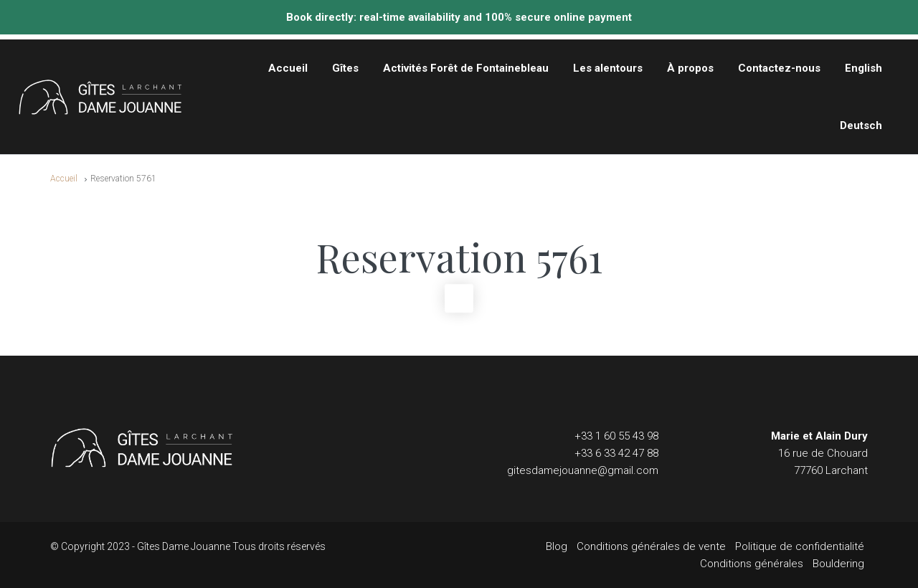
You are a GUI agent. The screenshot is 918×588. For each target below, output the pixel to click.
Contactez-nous (779, 68)
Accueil (288, 68)
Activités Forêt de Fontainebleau (466, 68)
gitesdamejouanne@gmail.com (583, 470)
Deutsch (861, 125)
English (863, 68)
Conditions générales (752, 564)
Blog (557, 546)
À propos (690, 68)
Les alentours (608, 68)
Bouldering (838, 564)
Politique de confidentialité (800, 546)
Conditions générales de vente (651, 546)
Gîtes (345, 68)
